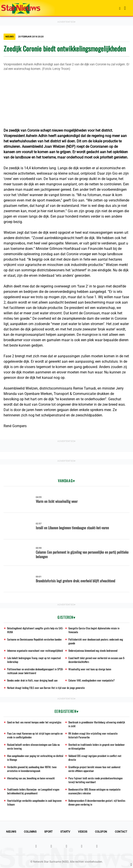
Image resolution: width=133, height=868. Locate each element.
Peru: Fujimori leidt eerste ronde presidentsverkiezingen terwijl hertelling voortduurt (95, 780)
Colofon (101, 832)
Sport (48, 832)
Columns (30, 832)
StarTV (65, 832)
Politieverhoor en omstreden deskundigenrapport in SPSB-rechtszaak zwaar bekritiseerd (35, 671)
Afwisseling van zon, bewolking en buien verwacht (31, 778)
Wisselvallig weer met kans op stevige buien (90, 669)
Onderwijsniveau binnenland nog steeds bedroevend (93, 650)
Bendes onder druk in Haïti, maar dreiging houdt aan (32, 680)
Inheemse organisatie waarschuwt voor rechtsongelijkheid (35, 650)
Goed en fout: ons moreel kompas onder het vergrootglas (34, 722)
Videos (83, 832)
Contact (121, 832)
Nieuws (11, 832)
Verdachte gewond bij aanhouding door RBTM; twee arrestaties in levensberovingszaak (32, 769)
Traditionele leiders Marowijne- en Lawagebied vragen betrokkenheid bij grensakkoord (33, 791)
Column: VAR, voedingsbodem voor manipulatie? (92, 680)
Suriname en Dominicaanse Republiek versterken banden (34, 639)
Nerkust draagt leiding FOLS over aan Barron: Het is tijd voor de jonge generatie (46, 688)
